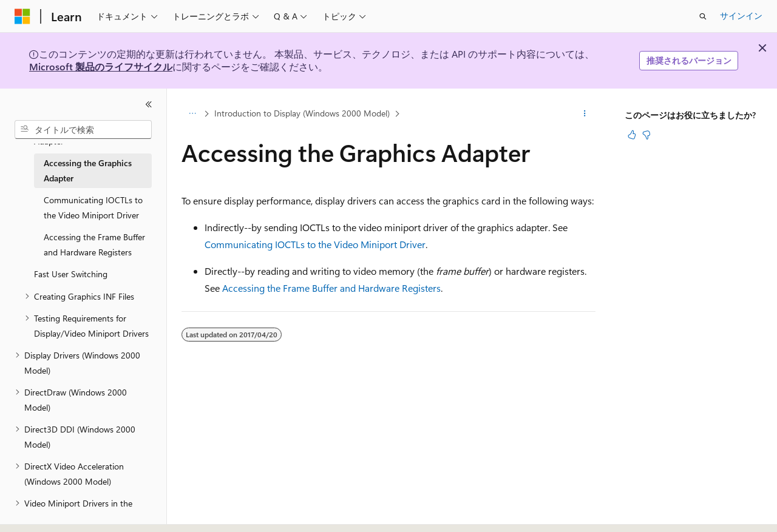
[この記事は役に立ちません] (646, 135)
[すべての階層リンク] (192, 113)
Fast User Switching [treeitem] (71, 274)
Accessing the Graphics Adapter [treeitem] (88, 170)
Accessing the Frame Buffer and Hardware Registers (331, 288)
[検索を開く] (703, 16)
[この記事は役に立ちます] (632, 135)
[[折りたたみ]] (149, 104)
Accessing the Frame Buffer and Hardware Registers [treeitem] (94, 244)
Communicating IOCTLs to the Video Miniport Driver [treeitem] (93, 207)
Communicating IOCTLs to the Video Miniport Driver (315, 244)
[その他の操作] (585, 113)
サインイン (741, 15)
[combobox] (83, 130)
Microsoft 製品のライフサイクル (101, 66)
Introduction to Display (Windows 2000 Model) (302, 113)
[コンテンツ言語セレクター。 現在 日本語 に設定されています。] (39, 520)
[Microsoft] (22, 16)
